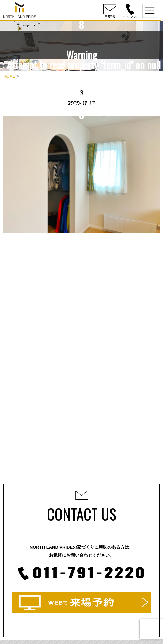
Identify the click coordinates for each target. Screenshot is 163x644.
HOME (9, 76)
